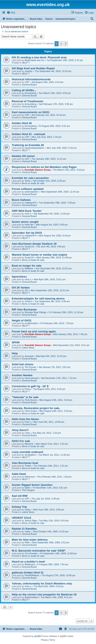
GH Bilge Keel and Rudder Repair (33, 68)
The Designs (28, 490)
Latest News (28, 348)
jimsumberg (30, 93)
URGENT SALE (22, 518)
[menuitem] (11, 13)
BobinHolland (31, 597)
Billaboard (30, 564)
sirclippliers (30, 455)
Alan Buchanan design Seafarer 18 (34, 244)
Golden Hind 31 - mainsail (28, 134)
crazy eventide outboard (27, 452)
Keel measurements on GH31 (31, 112)
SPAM (16, 342)
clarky (28, 510)
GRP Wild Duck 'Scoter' (27, 211)
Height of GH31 (22, 320)
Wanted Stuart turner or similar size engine (39, 255)
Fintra (27, 389)
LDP (27, 82)
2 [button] (61, 44)
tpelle (27, 488)
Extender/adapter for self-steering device (38, 299)
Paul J (28, 422)
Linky (27, 433)
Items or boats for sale (33, 183)
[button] (66, 44)
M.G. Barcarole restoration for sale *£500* (39, 551)
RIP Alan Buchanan (24, 309)
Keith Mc (29, 225)
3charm (28, 301)
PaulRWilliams (32, 575)
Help (15, 353)
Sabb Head (19, 474)
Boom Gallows (21, 200)
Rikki (27, 542)
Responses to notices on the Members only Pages (44, 167)
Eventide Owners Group (37, 170)
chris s (28, 214)
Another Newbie (22, 375)
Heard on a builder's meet (28, 562)
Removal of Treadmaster (28, 101)
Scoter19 (29, 247)
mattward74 (30, 203)
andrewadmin (31, 192)
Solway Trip (19, 507)
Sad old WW (20, 496)
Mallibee (29, 268)
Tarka (27, 181)
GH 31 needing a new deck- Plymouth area (39, 57)
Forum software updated (28, 189)
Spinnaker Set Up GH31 (27, 233)
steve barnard (31, 378)
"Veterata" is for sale (25, 397)
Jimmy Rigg (30, 521)
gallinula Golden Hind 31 (28, 573)
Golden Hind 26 (22, 123)
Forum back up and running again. (34, 331)
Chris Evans (31, 400)
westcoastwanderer (34, 148)
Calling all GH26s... (24, 90)
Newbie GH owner (23, 156)
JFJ (26, 290)
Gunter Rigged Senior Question (32, 485)
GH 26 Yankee (21, 288)
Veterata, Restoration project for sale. (36, 408)
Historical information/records (31, 79)
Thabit (28, 466)
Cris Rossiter (31, 553)
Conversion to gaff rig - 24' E (30, 386)
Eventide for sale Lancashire (30, 178)
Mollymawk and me (34, 60)
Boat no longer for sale (27, 266)
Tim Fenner (30, 367)
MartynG (29, 444)
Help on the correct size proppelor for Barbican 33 (44, 594)
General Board (29, 85)
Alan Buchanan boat (25, 463)
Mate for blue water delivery (30, 540)
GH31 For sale (21, 441)
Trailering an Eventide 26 (28, 145)
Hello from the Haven (25, 419)
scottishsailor (31, 323)
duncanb (29, 356)
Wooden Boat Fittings (35, 312)
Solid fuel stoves (23, 364)
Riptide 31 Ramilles (24, 529)
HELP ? (26, 63)
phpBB (37, 636)
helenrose (30, 477)
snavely (28, 71)
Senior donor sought (25, 222)
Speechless (19, 277)
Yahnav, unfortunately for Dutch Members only (42, 584)
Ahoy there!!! (20, 430)
